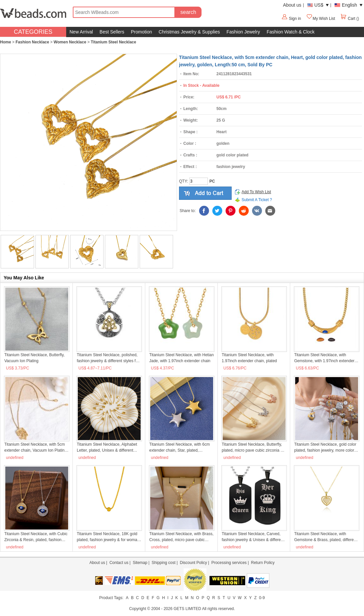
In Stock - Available (201, 85)
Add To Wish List (256, 192)
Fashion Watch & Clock (291, 32)
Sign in (295, 19)
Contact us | (121, 563)
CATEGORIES (33, 32)
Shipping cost (163, 563)
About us (292, 5)
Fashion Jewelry (243, 32)
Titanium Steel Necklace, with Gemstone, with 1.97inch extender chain (324, 358)
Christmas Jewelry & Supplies (189, 32)
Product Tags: (111, 598)
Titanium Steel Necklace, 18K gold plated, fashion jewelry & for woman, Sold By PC (109, 537)
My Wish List (321, 19)
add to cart (205, 193)
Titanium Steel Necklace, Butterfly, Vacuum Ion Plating (34, 358)
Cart (348, 19)
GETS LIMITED (187, 609)
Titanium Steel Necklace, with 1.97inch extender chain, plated (249, 358)
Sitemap (140, 563)
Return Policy (263, 563)
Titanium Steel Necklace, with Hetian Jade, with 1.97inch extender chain (182, 358)
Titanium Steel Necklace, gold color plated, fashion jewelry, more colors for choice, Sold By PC (325, 448)
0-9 (262, 598)
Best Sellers (112, 32)
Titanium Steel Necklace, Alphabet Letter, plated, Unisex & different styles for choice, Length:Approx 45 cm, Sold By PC (108, 448)
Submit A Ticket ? (257, 200)
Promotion (142, 32)
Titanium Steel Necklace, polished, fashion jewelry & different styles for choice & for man (108, 358)
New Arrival (81, 32)
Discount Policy (193, 563)
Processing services (229, 563)
